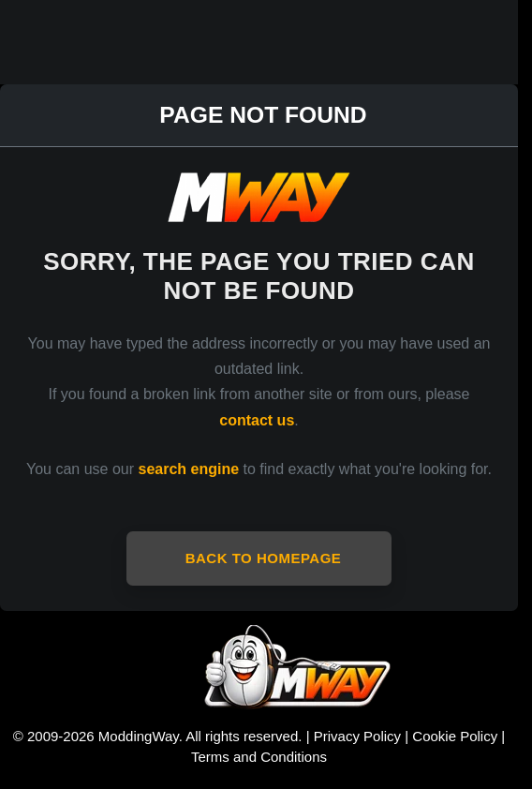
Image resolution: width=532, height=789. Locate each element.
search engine (189, 469)
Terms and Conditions (259, 757)
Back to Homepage (264, 558)
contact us (257, 420)
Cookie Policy (455, 736)
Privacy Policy (357, 736)
